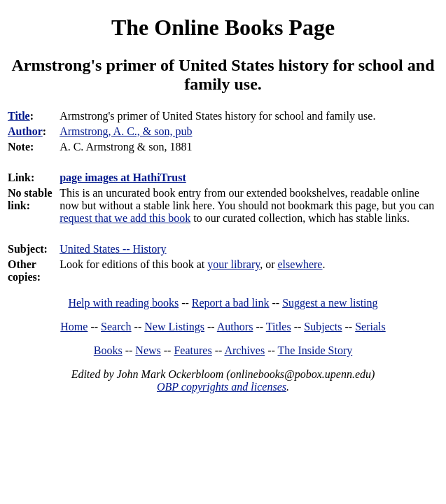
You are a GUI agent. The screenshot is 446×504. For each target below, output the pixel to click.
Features (193, 350)
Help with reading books (123, 303)
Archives (244, 350)
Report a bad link (231, 303)
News (148, 350)
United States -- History (113, 249)
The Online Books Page (223, 27)
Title (19, 116)
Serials (370, 327)
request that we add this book (125, 218)
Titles (279, 327)
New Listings (174, 327)
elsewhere (300, 264)
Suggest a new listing (330, 303)
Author (25, 131)
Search (116, 327)
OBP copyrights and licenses (222, 387)
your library (234, 264)
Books (108, 350)
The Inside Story (315, 350)
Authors (235, 327)
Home (74, 327)
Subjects (323, 327)
